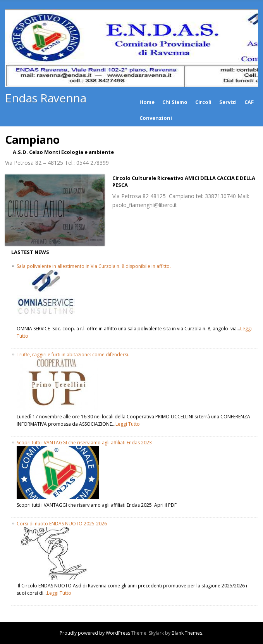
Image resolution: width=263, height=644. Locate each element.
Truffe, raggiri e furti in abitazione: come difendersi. (73, 355)
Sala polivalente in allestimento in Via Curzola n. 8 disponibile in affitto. (94, 266)
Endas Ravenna (46, 98)
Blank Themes (187, 633)
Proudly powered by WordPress (95, 633)
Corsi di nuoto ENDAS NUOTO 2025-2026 (62, 524)
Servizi (228, 102)
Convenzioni (156, 118)
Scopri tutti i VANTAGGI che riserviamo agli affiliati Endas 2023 (84, 443)
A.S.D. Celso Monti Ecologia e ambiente (63, 152)
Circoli (203, 102)
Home (147, 102)
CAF (249, 102)
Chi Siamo (175, 102)
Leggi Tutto (128, 424)
